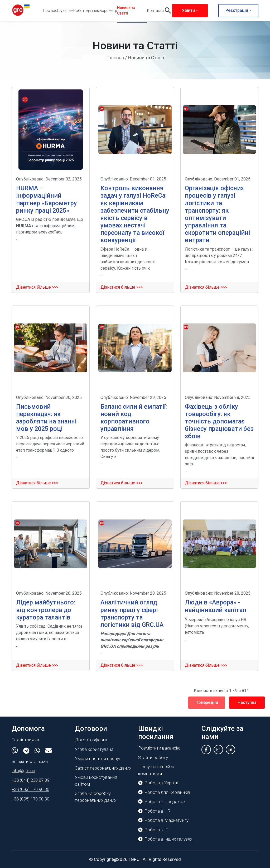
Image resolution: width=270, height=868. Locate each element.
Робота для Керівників (164, 792)
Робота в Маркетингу (163, 820)
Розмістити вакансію (159, 748)
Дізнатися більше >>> (37, 287)
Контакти (155, 11)
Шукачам (65, 11)
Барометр (108, 11)
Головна (115, 58)
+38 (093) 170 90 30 (30, 789)
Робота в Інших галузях (165, 839)
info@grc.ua (23, 771)
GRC (135, 859)
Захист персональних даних (103, 768)
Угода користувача (94, 749)
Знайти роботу (153, 757)
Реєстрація (237, 10)
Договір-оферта (91, 740)
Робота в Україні (158, 783)
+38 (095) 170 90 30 (30, 799)
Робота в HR (154, 811)
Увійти (188, 10)
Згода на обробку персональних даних (96, 797)
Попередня (207, 702)
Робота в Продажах (162, 802)
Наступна (247, 702)
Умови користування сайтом (96, 781)
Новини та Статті (126, 10)
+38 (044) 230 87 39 (30, 780)
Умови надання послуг (98, 759)
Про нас (50, 11)
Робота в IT (153, 830)
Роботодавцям (86, 11)
